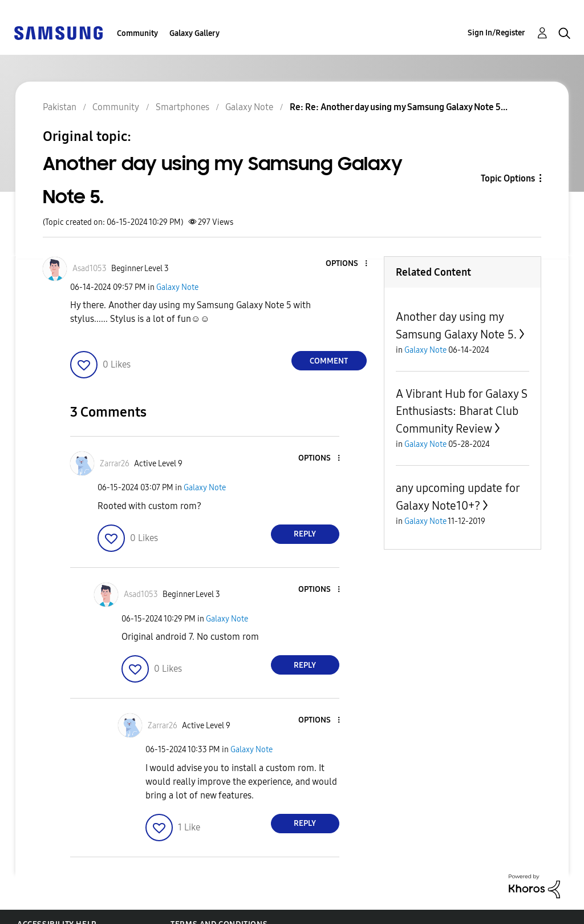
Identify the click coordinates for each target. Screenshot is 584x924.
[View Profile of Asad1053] (90, 269)
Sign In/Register (496, 33)
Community (137, 33)
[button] (347, 264)
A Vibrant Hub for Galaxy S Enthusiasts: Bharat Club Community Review (462, 411)
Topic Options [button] (508, 178)
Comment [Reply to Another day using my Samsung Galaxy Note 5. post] (329, 361)
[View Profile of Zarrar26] (115, 464)
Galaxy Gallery (194, 33)
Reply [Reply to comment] (305, 534)
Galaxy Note (177, 287)
